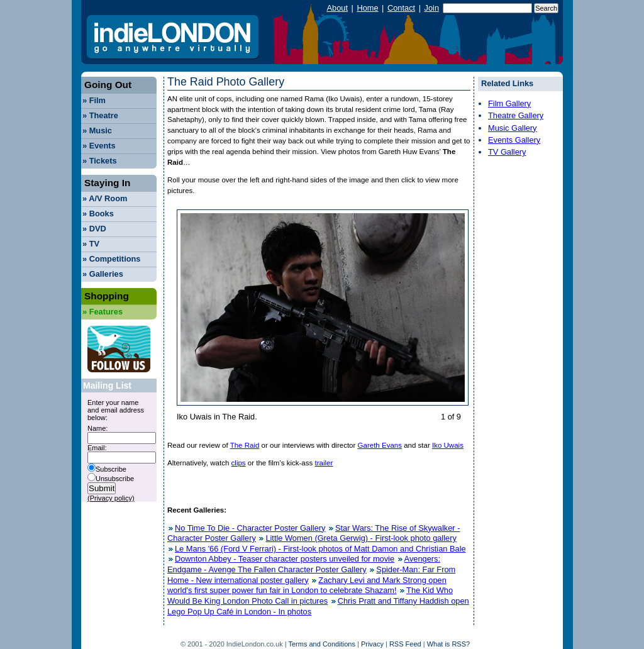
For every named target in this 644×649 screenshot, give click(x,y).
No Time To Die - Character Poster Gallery (250, 528)
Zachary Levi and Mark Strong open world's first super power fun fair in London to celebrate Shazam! (307, 585)
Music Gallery (513, 128)
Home (367, 8)
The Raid (245, 445)
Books (98, 214)
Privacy (372, 644)
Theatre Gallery (516, 115)
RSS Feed (405, 644)
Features (103, 312)
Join (432, 8)
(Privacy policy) (111, 498)
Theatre (100, 115)
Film (94, 100)
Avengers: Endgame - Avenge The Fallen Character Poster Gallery (304, 564)
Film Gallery (509, 103)
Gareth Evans (380, 445)
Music (97, 130)
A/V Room (105, 198)
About (337, 8)
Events (99, 146)
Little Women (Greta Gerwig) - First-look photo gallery (361, 538)
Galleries (103, 274)
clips (239, 463)
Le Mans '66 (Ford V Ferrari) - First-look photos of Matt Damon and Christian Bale (320, 549)
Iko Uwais (448, 445)
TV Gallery (507, 152)
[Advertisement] (516, 355)
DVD (94, 229)
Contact (401, 8)
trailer (324, 463)
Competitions (111, 259)
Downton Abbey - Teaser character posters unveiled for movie (285, 559)
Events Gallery (514, 140)
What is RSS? (448, 644)
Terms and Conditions (322, 644)
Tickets (100, 161)
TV (91, 244)
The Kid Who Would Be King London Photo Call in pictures (310, 596)
